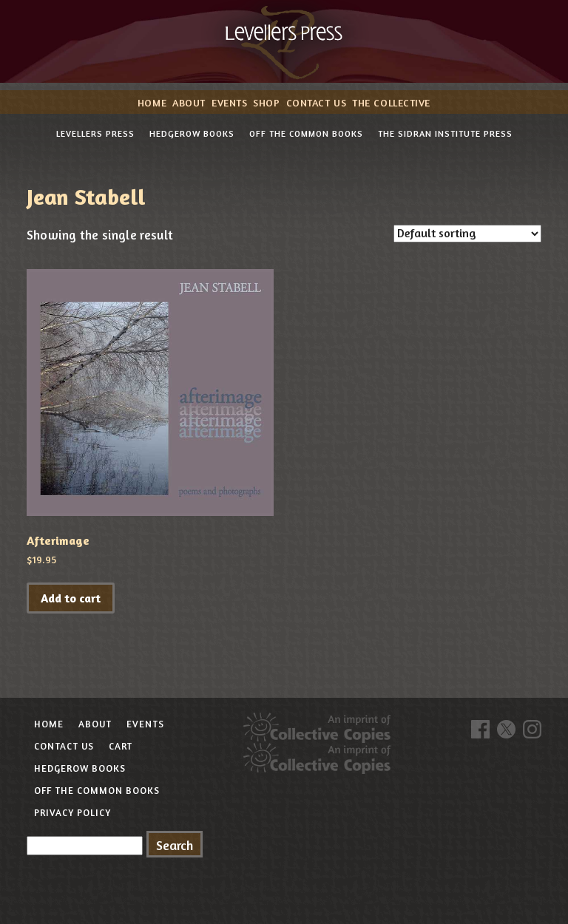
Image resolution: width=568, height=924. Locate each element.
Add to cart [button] (71, 598)
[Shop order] (467, 234)
